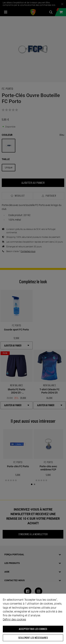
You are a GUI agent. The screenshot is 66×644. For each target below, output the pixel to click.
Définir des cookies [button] (14, 619)
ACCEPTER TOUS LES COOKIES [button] (33, 629)
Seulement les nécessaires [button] (33, 638)
